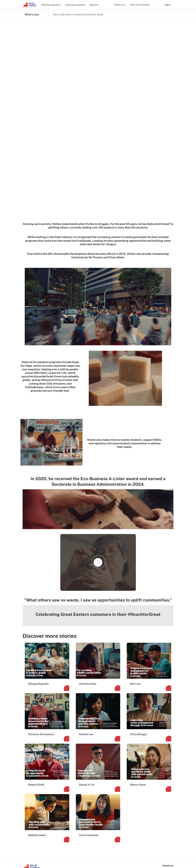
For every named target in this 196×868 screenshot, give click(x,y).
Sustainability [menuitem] (32, 806)
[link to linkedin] (45, 773)
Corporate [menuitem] (64, 792)
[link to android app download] (45, 847)
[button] (157, 5)
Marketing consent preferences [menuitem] (58, 857)
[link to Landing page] (31, 763)
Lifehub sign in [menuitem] (100, 815)
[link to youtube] (52, 773)
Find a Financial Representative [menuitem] (101, 793)
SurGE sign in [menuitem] (99, 819)
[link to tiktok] (39, 773)
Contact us (119, 5)
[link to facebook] (26, 773)
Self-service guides (140, 5)
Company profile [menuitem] (33, 792)
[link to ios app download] (31, 847)
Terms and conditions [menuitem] (32, 857)
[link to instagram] (32, 773)
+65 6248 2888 (165, 771)
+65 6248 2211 (166, 774)
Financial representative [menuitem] (71, 796)
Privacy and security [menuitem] (83, 857)
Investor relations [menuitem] (33, 796)
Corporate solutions (75, 5)
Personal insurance (51, 5)
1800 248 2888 (166, 767)
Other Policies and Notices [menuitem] (105, 857)
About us (94, 5)
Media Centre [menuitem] (32, 801)
